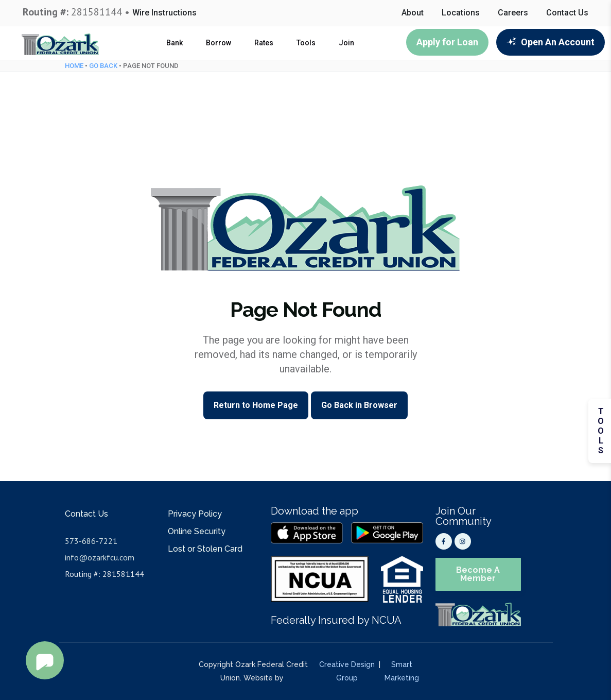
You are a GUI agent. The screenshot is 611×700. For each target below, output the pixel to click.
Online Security (197, 531)
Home (74, 66)
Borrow (219, 43)
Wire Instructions (164, 13)
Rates (264, 43)
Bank (174, 43)
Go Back (103, 66)
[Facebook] (444, 541)
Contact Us (567, 13)
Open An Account (551, 42)
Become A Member (478, 574)
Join (346, 43)
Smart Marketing (402, 671)
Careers (513, 13)
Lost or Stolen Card (205, 549)
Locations (461, 13)
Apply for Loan (447, 42)
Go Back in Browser (359, 405)
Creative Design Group (347, 671)
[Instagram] (463, 541)
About (413, 13)
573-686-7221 (91, 541)
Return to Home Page (256, 405)
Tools (306, 43)
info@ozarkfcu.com (100, 557)
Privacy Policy (195, 514)
